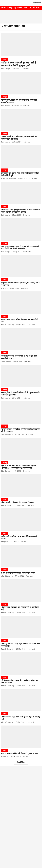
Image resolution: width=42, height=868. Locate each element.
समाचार (20, 8)
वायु (15, 8)
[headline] (21, 64)
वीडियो (38, 8)
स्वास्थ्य (4, 8)
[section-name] (5, 59)
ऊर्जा (25, 8)
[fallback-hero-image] (21, 45)
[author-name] (6, 69)
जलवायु (10, 8)
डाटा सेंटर (32, 8)
